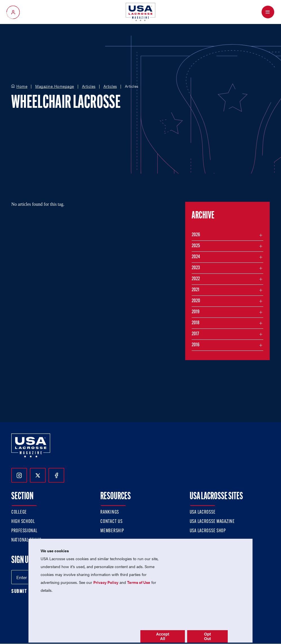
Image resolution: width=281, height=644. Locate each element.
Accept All (163, 636)
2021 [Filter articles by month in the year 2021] (195, 290)
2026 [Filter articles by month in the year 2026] (196, 235)
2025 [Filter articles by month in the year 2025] (196, 246)
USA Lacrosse (203, 512)
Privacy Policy (106, 582)
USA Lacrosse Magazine (212, 522)
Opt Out (207, 636)
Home (22, 86)
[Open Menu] (268, 12)
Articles (89, 86)
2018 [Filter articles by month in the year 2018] (196, 323)
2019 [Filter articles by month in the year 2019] (196, 312)
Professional (24, 531)
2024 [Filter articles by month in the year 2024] (196, 257)
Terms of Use (139, 582)
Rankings (110, 512)
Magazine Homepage (55, 86)
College (19, 512)
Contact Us (111, 522)
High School (23, 522)
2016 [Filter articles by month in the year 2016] (196, 345)
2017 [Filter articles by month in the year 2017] (195, 334)
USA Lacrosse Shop (208, 531)
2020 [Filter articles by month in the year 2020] (196, 301)
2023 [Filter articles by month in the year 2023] (196, 268)
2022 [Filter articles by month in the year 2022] (196, 279)
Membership (112, 531)
